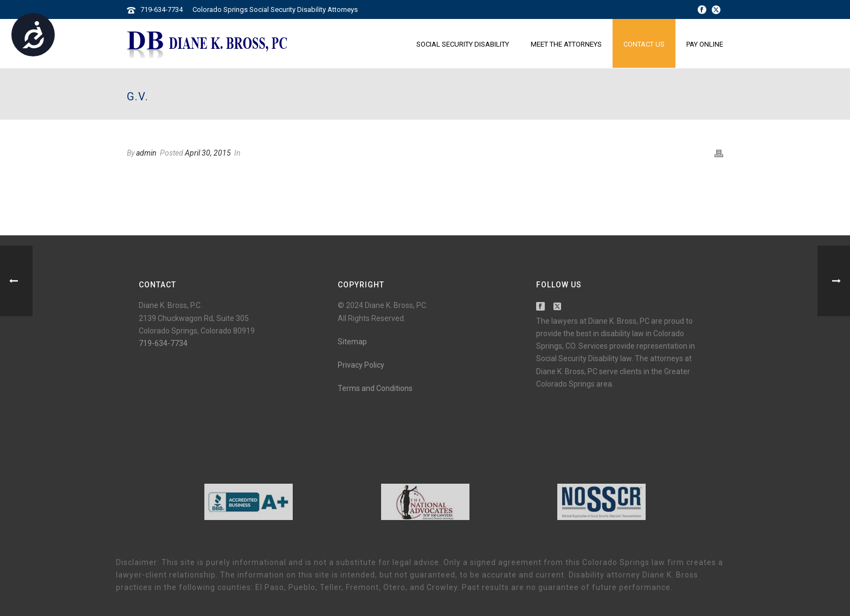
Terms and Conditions (375, 388)
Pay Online (705, 44)
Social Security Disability (463, 44)
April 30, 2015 (208, 153)
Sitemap (352, 342)
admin (146, 153)
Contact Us (644, 44)
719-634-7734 (162, 9)
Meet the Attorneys (566, 44)
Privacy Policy (361, 365)
